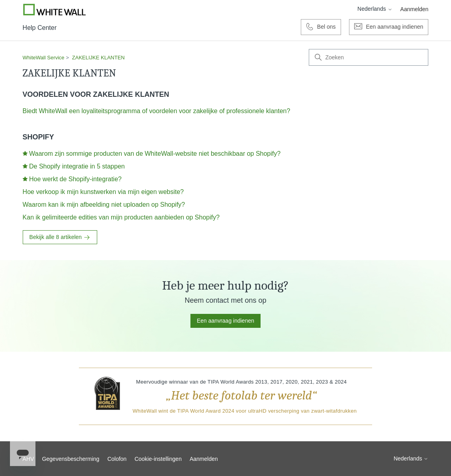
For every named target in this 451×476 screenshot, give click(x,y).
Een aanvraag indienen (225, 321)
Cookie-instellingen (158, 459)
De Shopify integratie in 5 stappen (77, 166)
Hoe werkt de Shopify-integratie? (75, 179)
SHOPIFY (38, 137)
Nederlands (375, 9)
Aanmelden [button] (415, 9)
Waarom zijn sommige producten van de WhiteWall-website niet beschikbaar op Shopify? (155, 154)
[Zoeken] (369, 57)
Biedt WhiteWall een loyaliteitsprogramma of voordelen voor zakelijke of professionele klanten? (157, 111)
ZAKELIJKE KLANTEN (98, 58)
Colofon (117, 459)
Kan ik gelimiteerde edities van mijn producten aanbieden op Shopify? (121, 217)
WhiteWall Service (44, 58)
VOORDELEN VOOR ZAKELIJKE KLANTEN (96, 94)
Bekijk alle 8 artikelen (60, 237)
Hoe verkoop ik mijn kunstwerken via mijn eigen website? (103, 192)
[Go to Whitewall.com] (55, 10)
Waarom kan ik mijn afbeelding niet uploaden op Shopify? (104, 205)
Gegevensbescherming (71, 459)
